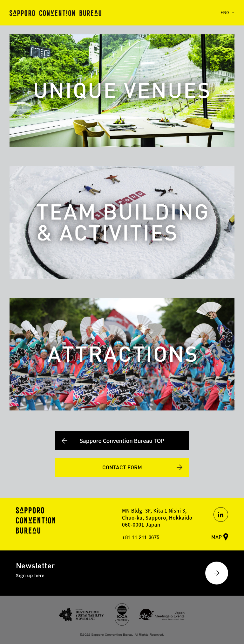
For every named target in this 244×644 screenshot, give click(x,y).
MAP (217, 537)
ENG (225, 12)
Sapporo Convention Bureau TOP (122, 441)
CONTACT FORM (122, 467)
